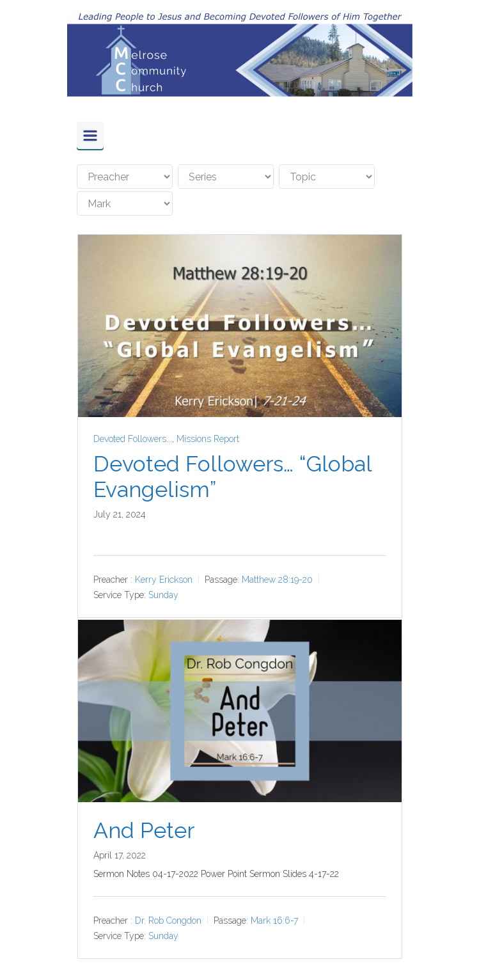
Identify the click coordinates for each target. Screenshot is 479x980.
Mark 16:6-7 (274, 921)
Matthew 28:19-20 (277, 580)
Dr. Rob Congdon (168, 921)
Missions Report (208, 439)
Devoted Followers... (133, 439)
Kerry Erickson (164, 580)
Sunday (163, 595)
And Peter (144, 830)
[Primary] (90, 136)
